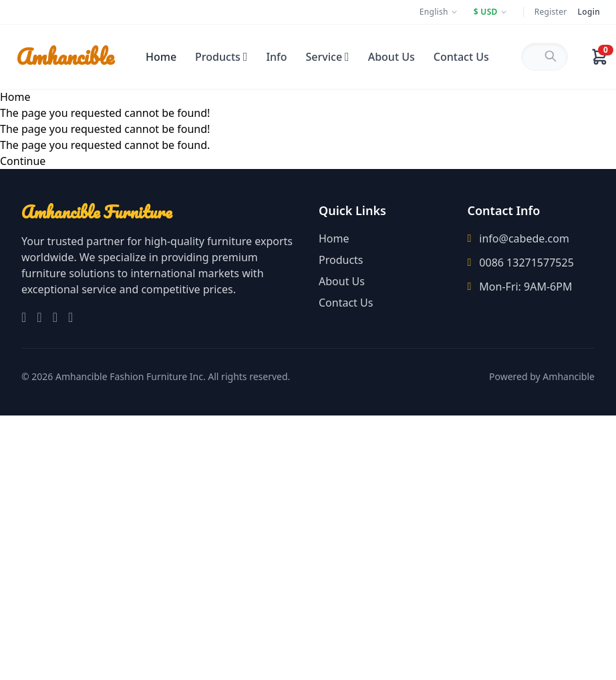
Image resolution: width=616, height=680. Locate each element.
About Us (392, 57)
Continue (23, 161)
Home (161, 57)
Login (589, 12)
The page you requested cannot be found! (105, 113)
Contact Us (461, 57)
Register (551, 12)
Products (221, 57)
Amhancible (65, 57)
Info (276, 57)
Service (328, 57)
